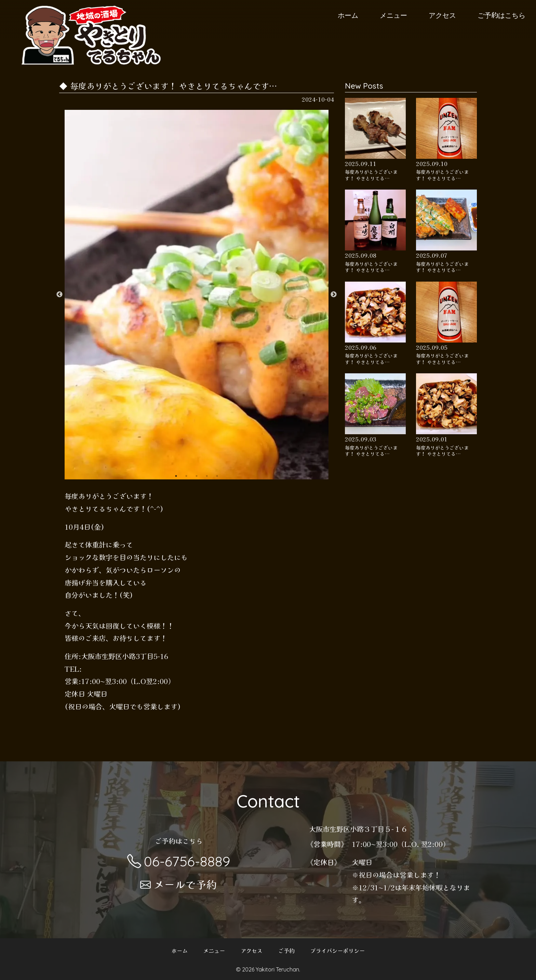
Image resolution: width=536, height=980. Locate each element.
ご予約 (286, 951)
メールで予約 (179, 884)
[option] (197, 295)
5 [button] (217, 476)
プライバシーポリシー (337, 951)
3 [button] (197, 476)
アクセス (442, 15)
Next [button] (334, 295)
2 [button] (186, 476)
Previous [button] (59, 295)
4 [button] (207, 476)
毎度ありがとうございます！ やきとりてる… (371, 175)
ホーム (348, 15)
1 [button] (176, 476)
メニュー (393, 15)
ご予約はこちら (501, 15)
